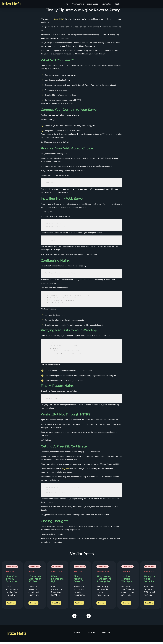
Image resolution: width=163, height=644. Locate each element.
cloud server (59, 19)
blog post (65, 468)
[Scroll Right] (89, 615)
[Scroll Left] (74, 615)
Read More (11, 602)
